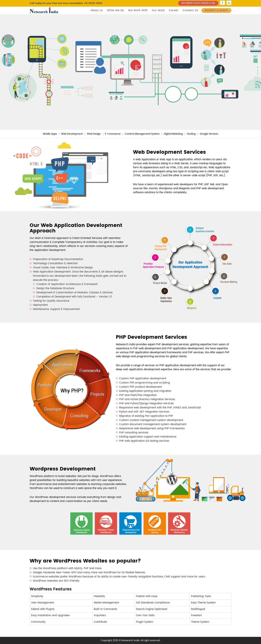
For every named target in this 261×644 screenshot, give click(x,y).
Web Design (94, 134)
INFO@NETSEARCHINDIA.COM (198, 3)
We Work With (138, 10)
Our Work (158, 10)
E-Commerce (113, 134)
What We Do (116, 10)
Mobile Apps (50, 134)
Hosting (191, 134)
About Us (97, 10)
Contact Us (190, 10)
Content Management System (142, 134)
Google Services (209, 134)
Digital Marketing (173, 134)
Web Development (72, 134)
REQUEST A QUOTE (216, 10)
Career (174, 10)
